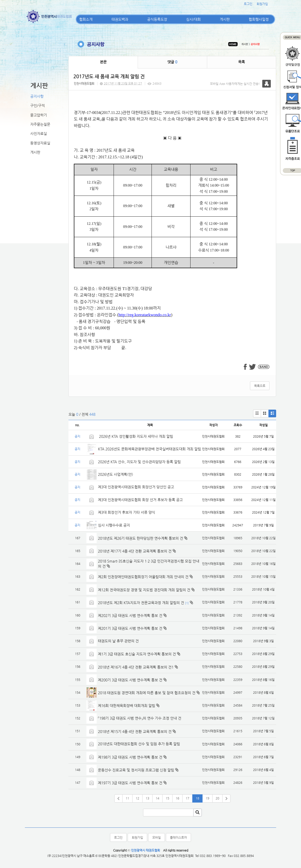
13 (147, 798)
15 (167, 798)
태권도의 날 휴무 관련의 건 (118, 641)
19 (207, 798)
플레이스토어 (178, 837)
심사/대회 (193, 19)
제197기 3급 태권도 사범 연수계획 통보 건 (130, 783)
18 (197, 798)
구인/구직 (38, 105)
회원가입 (262, 4)
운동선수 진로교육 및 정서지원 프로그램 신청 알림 (136, 770)
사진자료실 (39, 133)
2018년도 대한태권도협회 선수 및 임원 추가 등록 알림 (139, 744)
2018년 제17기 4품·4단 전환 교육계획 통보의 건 (135, 551)
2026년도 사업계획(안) (116, 474)
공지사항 (37, 96)
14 (157, 798)
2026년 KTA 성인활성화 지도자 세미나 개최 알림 (136, 436)
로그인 (248, 4)
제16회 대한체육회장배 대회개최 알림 (127, 706)
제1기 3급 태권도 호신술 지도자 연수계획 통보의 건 (137, 654)
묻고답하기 (39, 115)
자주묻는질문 (40, 124)
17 (187, 798)
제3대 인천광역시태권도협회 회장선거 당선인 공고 (136, 487)
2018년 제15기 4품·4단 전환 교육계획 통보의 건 (135, 731)
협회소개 (86, 19)
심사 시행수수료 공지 (114, 525)
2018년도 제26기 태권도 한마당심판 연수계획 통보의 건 (141, 538)
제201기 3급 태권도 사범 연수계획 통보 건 (130, 628)
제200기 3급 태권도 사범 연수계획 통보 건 (130, 680)
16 (177, 798)
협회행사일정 (259, 19)
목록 (242, 62)
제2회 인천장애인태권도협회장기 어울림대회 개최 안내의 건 (143, 577)
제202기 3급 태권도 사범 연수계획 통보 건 (130, 615)
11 (127, 798)
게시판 (225, 19)
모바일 (157, 837)
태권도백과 (120, 19)
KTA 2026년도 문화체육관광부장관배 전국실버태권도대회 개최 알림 (149, 449)
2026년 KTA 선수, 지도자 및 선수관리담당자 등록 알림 (139, 462)
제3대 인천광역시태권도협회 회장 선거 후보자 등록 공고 (140, 500)
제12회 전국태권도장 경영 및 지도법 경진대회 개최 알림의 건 (144, 590)
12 (137, 798)
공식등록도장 (157, 19)
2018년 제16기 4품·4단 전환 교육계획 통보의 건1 (136, 667)
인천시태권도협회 (84, 84)
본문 (103, 62)
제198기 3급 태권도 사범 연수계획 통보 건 (130, 757)
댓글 (172, 62)
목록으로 (260, 386)
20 (217, 798)
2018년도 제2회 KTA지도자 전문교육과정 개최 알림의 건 (141, 603)
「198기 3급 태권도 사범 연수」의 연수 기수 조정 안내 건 (140, 718)
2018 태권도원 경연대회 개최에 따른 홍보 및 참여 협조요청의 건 (147, 693)
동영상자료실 (40, 143)
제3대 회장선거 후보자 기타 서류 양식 (127, 512)
